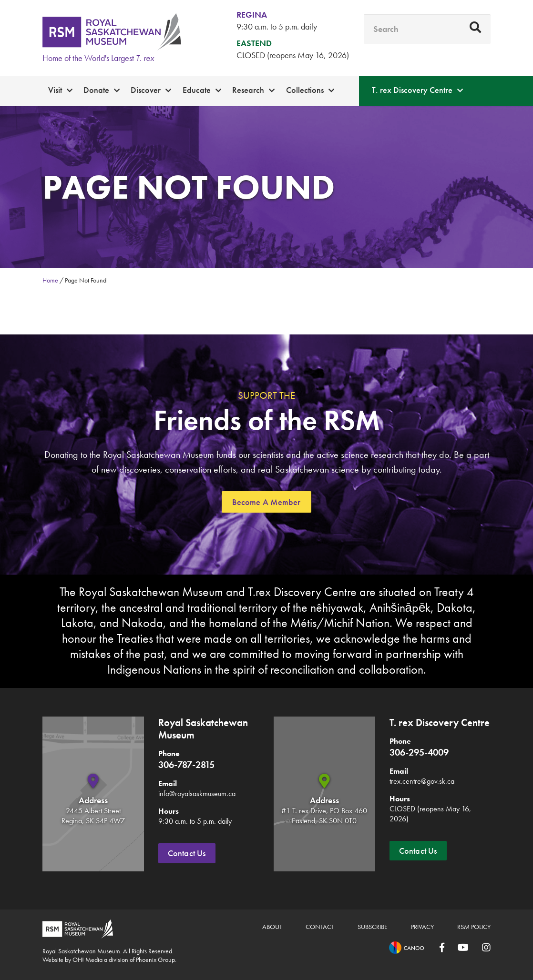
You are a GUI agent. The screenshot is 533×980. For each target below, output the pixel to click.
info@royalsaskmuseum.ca (197, 793)
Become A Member (266, 502)
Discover (146, 90)
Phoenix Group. (156, 960)
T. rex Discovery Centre (412, 90)
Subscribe (373, 927)
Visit (55, 90)
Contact (320, 927)
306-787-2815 (186, 765)
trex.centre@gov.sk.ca (422, 781)
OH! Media (87, 960)
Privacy (422, 927)
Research (248, 90)
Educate (197, 90)
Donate (96, 90)
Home (50, 280)
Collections (305, 90)
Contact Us (187, 853)
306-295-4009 (419, 752)
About (272, 927)
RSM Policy (474, 927)
